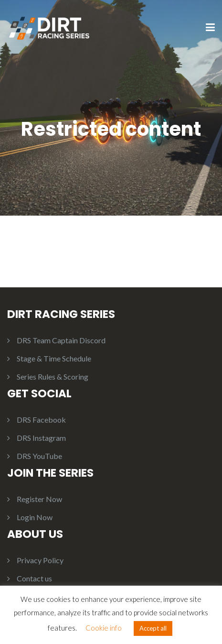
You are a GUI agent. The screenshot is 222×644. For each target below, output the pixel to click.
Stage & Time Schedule (54, 358)
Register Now (39, 499)
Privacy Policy (40, 560)
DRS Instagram (41, 438)
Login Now (35, 517)
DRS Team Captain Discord (61, 340)
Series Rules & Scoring (53, 377)
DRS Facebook (41, 420)
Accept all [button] (153, 628)
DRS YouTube (39, 456)
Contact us (34, 578)
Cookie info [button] (104, 628)
